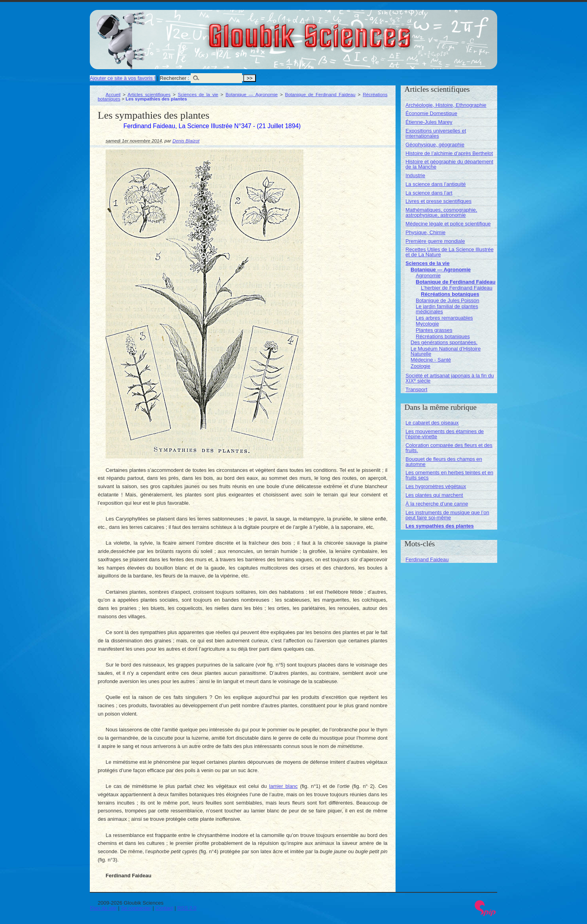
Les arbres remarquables (444, 318)
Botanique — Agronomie (252, 94)
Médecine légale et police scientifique (448, 224)
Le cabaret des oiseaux (432, 423)
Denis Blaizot (186, 141)
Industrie (415, 175)
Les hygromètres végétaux (436, 486)
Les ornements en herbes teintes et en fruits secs (449, 475)
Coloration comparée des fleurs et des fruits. (449, 448)
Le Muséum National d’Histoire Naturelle (446, 351)
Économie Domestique (431, 113)
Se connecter (136, 908)
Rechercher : (174, 78)
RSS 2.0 (187, 908)
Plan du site (103, 908)
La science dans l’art (429, 193)
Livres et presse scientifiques (438, 201)
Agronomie (428, 275)
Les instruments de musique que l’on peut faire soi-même (447, 515)
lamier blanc (283, 786)
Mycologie (427, 324)
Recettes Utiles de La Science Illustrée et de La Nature (450, 252)
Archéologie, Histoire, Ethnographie (446, 105)
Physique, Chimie (425, 232)
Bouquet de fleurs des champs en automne (444, 462)
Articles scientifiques (149, 94)
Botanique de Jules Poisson (447, 300)
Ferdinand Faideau (427, 560)
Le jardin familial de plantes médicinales (447, 309)
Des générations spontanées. (444, 342)
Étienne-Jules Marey (429, 122)
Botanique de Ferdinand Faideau (320, 94)
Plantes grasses (434, 330)
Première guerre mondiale (435, 241)
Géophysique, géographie (435, 145)
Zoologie (420, 366)
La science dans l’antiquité (436, 184)
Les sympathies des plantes (440, 526)
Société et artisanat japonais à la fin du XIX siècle (450, 378)
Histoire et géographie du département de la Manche (449, 164)
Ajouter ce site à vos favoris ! (123, 78)
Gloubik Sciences (354, 31)
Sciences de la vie (198, 94)
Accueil (113, 94)
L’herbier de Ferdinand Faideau (457, 288)
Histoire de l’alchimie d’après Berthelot (449, 153)
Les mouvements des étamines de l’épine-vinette (445, 434)
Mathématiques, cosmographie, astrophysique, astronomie (441, 212)
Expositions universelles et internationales (436, 133)
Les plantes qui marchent (434, 495)
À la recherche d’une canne (437, 504)
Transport (416, 389)
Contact (164, 908)
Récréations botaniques (450, 294)
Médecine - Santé (431, 360)
